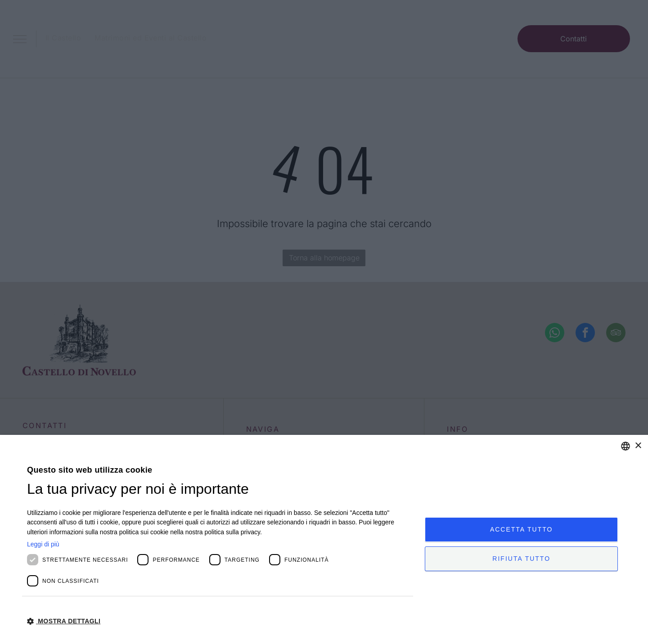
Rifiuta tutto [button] (521, 559)
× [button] (638, 446)
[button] (220, 621)
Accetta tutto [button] (522, 529)
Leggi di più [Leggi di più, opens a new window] (43, 544)
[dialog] (324, 539)
